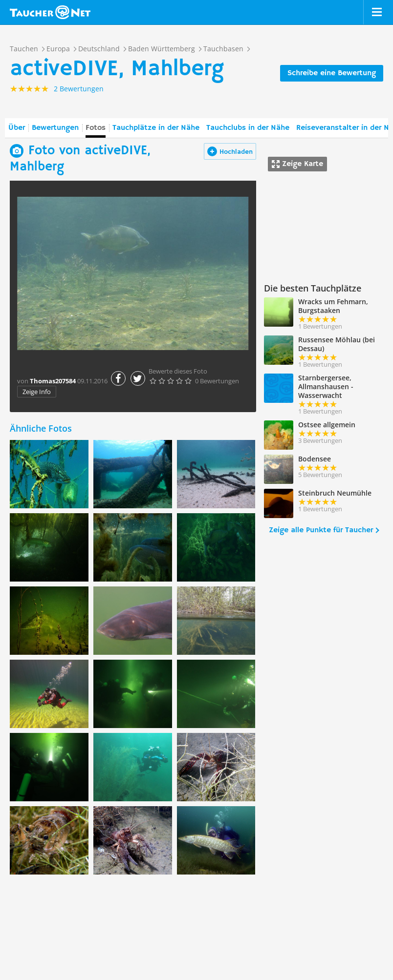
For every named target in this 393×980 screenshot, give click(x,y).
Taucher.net (50, 12)
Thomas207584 (53, 381)
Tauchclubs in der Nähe (248, 128)
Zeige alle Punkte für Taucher (321, 530)
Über (17, 128)
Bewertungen (55, 128)
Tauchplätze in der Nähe (156, 128)
